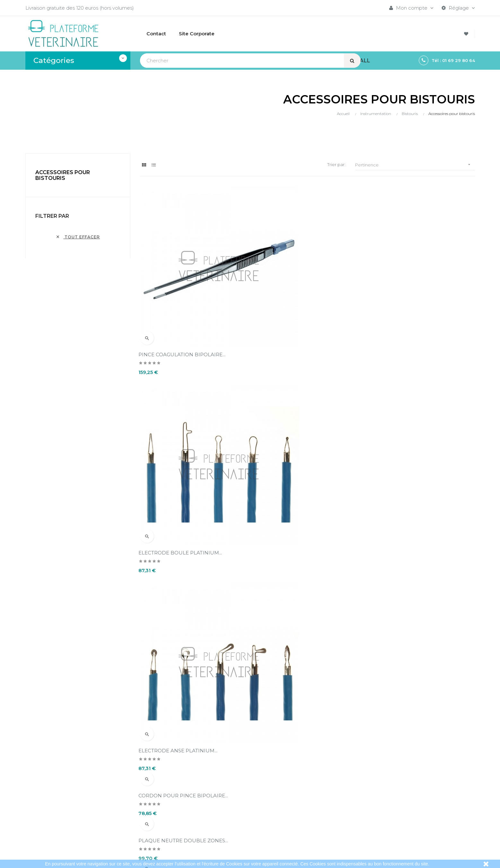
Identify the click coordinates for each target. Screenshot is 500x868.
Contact (226, 819)
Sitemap (380, 819)
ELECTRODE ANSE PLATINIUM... (409, 299)
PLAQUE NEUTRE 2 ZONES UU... (180, 487)
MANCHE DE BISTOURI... (171, 629)
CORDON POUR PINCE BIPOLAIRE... (185, 344)
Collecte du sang (390, 808)
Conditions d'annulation (244, 797)
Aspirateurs (383, 797)
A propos (227, 808)
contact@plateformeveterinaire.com (69, 795)
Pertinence (415, 165)
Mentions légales (237, 786)
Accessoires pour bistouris (63, 175)
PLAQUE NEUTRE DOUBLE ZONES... (299, 344)
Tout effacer (78, 237)
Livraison (226, 775)
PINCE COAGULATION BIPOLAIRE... (184, 299)
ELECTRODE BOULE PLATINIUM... (296, 299)
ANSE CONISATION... (395, 487)
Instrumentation (389, 786)
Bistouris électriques (393, 775)
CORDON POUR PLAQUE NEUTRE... (414, 344)
